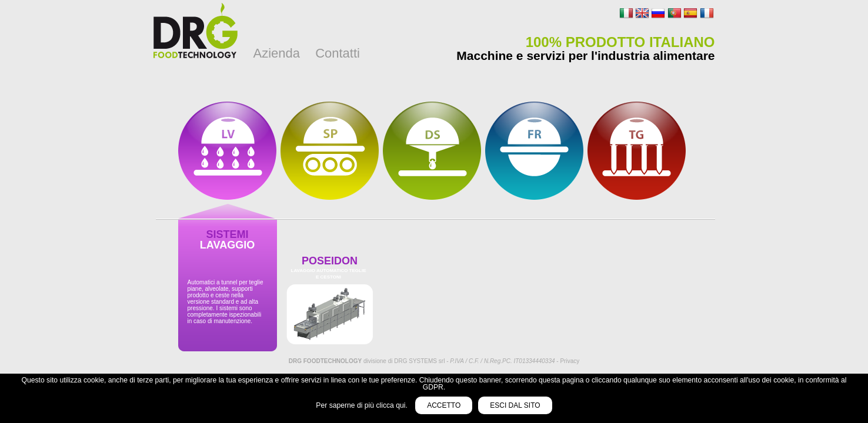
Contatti (338, 53)
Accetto (444, 405)
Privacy (570, 361)
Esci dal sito (515, 405)
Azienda (277, 53)
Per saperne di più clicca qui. (363, 405)
